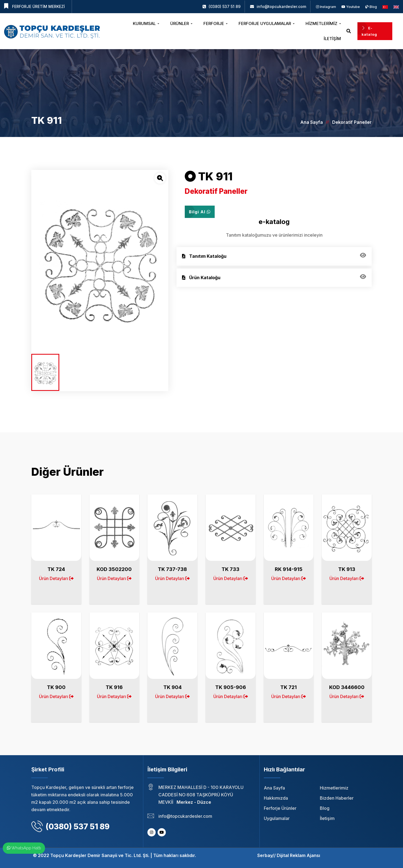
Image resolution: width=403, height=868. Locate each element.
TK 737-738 (172, 569)
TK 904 (173, 687)
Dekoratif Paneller (352, 122)
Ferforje (216, 23)
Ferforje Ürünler (280, 808)
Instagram (326, 7)
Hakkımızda (276, 798)
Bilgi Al (200, 212)
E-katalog (369, 31)
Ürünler (181, 23)
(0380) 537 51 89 (225, 6)
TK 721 (289, 687)
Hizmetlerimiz (323, 23)
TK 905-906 (231, 687)
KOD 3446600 (347, 687)
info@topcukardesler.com (281, 6)
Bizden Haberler (337, 798)
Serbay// (266, 855)
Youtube (351, 7)
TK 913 (347, 569)
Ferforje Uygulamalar (267, 23)
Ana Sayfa (312, 122)
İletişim (332, 39)
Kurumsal (146, 23)
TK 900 (56, 687)
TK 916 (114, 687)
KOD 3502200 (114, 569)
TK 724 (56, 569)
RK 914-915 (289, 569)
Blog (371, 7)
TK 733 (230, 569)
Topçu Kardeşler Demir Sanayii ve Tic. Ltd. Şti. (100, 855)
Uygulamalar (277, 818)
